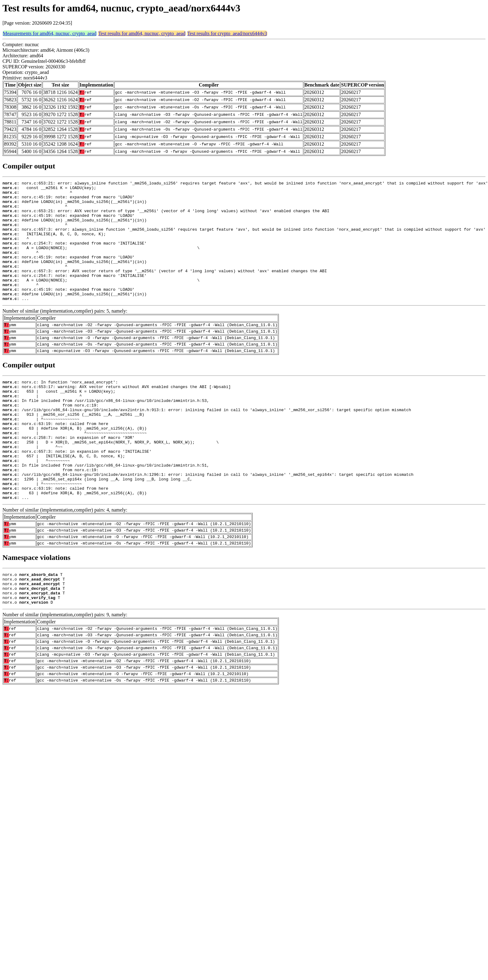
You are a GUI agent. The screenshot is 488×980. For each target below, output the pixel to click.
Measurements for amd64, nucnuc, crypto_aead (50, 33)
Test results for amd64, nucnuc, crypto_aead (142, 33)
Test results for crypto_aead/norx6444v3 (227, 33)
